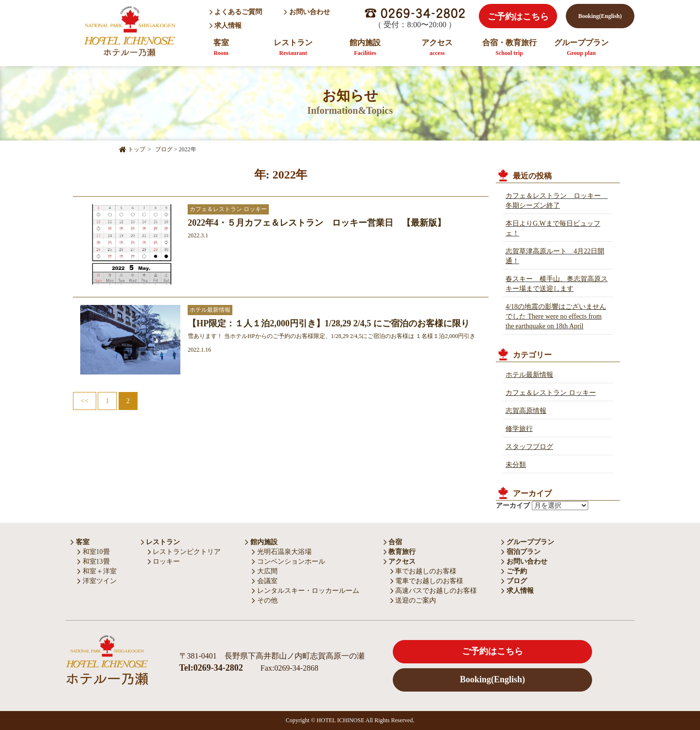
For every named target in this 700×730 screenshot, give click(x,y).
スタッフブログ (529, 447)
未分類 (516, 465)
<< (85, 401)
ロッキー (164, 561)
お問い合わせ (307, 12)
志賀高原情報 (526, 411)
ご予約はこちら (518, 17)
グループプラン (581, 47)
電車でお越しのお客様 (427, 581)
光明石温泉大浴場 (282, 552)
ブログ (514, 581)
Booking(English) (600, 16)
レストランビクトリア (184, 552)
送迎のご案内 (413, 600)
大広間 (265, 571)
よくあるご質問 (236, 12)
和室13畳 (94, 561)
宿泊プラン (521, 552)
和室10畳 (94, 552)
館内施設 (365, 47)
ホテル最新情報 (529, 375)
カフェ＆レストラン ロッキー (551, 393)
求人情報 (227, 26)
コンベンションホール (289, 561)
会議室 (265, 581)
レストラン (293, 47)
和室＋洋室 (97, 571)
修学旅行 (519, 429)
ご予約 (514, 571)
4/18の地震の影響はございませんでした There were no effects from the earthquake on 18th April (556, 316)
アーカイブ (513, 506)
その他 (265, 600)
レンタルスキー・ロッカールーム (306, 591)
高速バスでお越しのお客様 (434, 591)
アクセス (437, 47)
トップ (132, 149)
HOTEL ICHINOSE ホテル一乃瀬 (129, 31)
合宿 (393, 542)
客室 (221, 47)
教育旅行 (400, 552)
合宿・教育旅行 (509, 47)
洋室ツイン (97, 581)
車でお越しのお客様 (424, 571)
